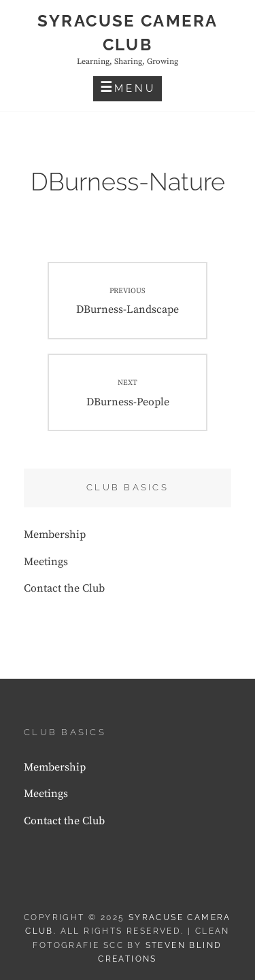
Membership (55, 535)
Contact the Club (64, 588)
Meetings (46, 562)
